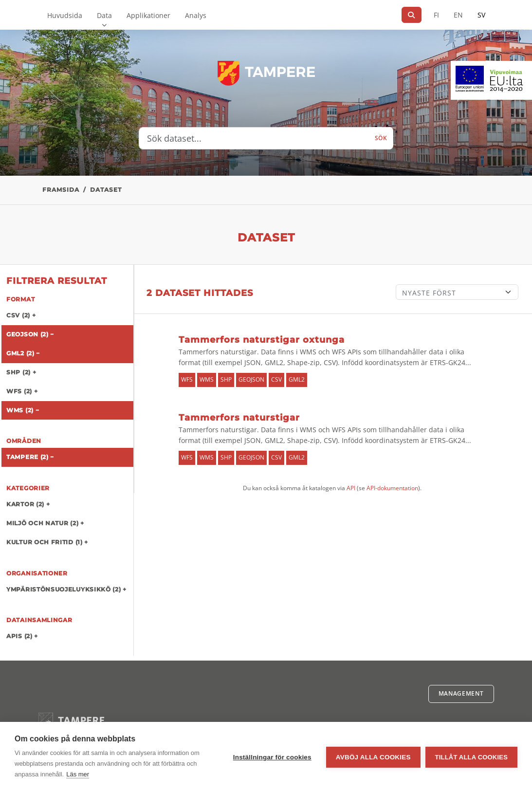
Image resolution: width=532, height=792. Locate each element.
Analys (196, 15)
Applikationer (148, 15)
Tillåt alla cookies (471, 757)
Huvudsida (65, 15)
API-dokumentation (392, 488)
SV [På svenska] (481, 15)
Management (461, 693)
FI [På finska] (436, 15)
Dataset (106, 190)
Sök (381, 138)
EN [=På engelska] (458, 15)
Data (104, 15)
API (351, 488)
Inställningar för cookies (272, 757)
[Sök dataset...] (254, 138)
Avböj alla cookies (373, 757)
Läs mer (78, 774)
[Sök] (412, 15)
